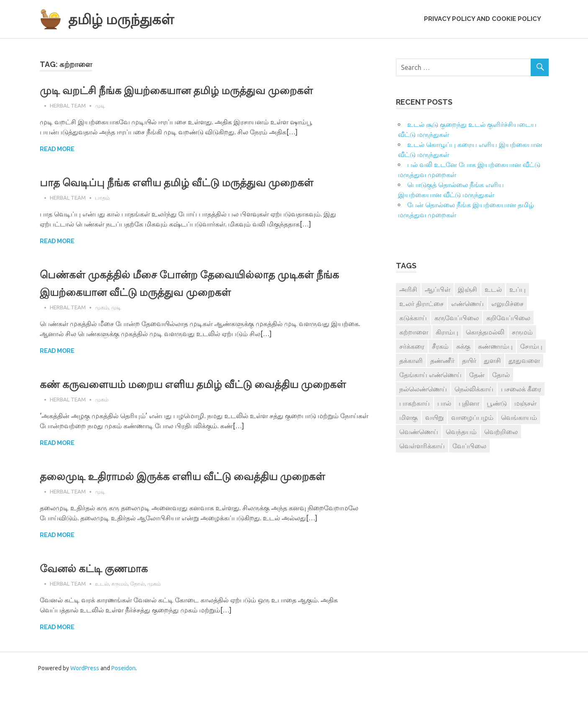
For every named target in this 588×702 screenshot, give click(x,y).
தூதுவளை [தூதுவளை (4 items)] (524, 360)
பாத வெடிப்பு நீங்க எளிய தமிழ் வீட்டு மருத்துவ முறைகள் (194, 182)
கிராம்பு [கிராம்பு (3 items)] (447, 332)
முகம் (102, 307)
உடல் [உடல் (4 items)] (493, 289)
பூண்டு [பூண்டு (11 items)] (497, 403)
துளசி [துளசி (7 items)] (492, 360)
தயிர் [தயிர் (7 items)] (469, 360)
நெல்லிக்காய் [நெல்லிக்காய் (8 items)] (474, 389)
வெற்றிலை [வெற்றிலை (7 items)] (501, 432)
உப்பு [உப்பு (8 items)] (517, 289)
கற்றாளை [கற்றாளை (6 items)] (414, 332)
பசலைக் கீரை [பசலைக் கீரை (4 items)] (521, 389)
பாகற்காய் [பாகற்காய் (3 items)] (415, 403)
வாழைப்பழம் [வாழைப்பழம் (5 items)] (472, 417)
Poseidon (123, 686)
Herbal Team (68, 105)
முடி (100, 105)
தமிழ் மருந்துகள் (127, 19)
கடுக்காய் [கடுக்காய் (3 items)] (413, 318)
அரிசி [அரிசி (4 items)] (408, 289)
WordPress (85, 686)
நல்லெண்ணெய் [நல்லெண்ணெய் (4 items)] (423, 389)
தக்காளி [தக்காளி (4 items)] (411, 360)
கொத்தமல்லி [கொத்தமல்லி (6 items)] (485, 332)
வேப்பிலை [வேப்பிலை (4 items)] (469, 446)
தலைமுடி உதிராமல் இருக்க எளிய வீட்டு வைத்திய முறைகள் (200, 494)
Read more (57, 149)
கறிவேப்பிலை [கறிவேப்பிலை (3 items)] (508, 318)
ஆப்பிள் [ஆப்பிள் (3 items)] (438, 289)
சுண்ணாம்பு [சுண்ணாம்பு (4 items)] (495, 346)
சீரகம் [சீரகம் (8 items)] (440, 346)
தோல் (137, 601)
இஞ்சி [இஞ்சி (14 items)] (467, 289)
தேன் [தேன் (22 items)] (477, 375)
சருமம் (119, 601)
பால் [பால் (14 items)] (444, 403)
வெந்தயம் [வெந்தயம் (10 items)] (461, 432)
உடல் (102, 601)
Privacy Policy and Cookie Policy (483, 19)
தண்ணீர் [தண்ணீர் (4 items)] (442, 360)
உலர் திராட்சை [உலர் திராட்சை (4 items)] (421, 303)
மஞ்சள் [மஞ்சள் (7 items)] (525, 403)
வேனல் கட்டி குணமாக (100, 586)
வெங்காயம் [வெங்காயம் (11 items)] (519, 417)
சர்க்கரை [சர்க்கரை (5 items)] (412, 346)
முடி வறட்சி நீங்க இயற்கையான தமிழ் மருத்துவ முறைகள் (193, 90)
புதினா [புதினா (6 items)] (469, 403)
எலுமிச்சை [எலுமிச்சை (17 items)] (507, 303)
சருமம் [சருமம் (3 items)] (522, 332)
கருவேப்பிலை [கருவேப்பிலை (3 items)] (457, 318)
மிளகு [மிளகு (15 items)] (408, 417)
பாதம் (102, 198)
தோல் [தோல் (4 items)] (501, 375)
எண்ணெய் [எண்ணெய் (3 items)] (467, 303)
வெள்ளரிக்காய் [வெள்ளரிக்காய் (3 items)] (422, 446)
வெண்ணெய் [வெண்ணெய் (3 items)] (419, 432)
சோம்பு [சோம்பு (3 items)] (531, 346)
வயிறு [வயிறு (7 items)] (434, 417)
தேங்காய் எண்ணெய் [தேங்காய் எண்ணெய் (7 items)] (430, 375)
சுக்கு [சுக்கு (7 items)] (463, 346)
